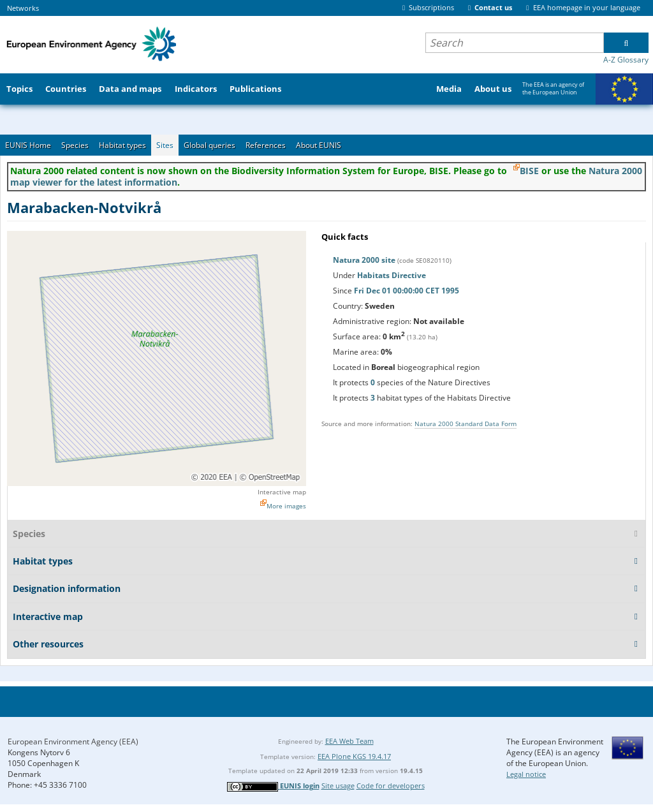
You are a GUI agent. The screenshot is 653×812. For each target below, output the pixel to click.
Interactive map (282, 492)
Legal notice (526, 774)
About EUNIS (319, 145)
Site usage (338, 786)
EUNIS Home (28, 145)
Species (75, 145)
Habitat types (122, 145)
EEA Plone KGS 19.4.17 (354, 756)
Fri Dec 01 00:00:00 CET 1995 (407, 291)
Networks (23, 8)
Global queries (209, 145)
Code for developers (391, 786)
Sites (165, 145)
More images (286, 506)
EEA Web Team (349, 741)
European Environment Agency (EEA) (73, 742)
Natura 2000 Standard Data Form (466, 424)
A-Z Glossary (626, 60)
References (266, 145)
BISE (529, 171)
